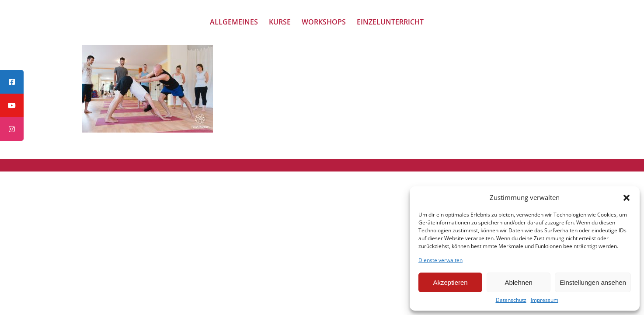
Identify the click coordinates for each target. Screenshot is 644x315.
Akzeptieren (450, 282)
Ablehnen (518, 282)
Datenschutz (511, 300)
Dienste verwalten (440, 260)
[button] (627, 198)
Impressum (545, 300)
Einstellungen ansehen (593, 282)
